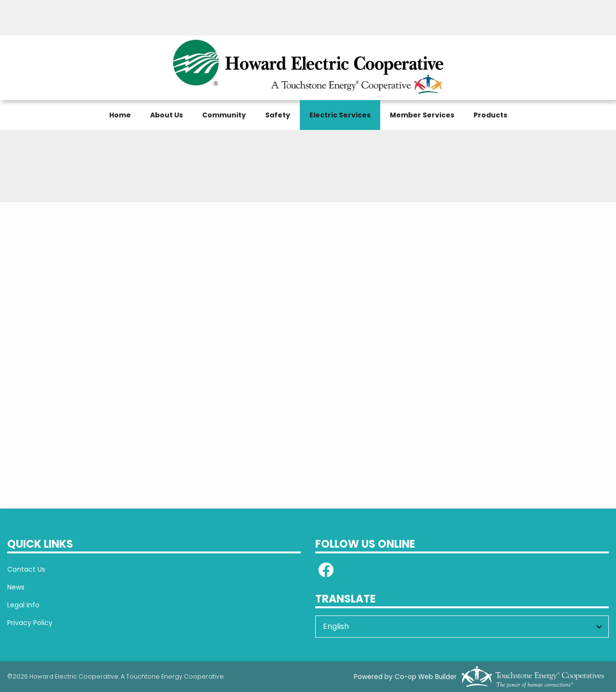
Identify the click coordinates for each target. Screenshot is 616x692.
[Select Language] (462, 627)
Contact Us (26, 569)
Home (120, 115)
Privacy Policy (30, 623)
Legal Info (23, 605)
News (16, 587)
